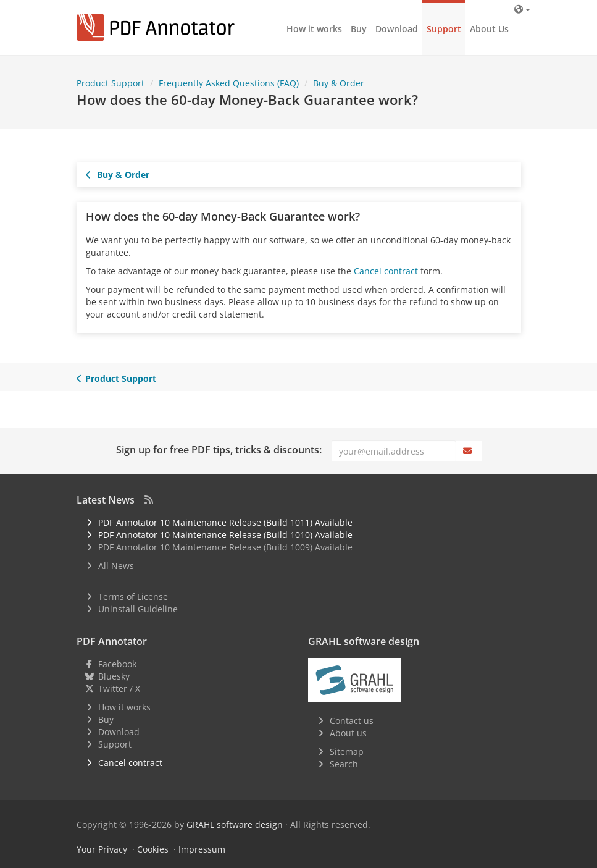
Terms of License (133, 596)
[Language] (522, 9)
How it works (314, 29)
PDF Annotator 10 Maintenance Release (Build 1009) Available (225, 547)
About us (348, 733)
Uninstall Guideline (138, 609)
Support (444, 29)
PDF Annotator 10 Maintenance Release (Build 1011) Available (225, 522)
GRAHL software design (235, 824)
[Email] (394, 451)
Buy (359, 29)
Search (344, 764)
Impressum (202, 849)
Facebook (117, 664)
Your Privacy (102, 849)
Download (397, 29)
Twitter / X (119, 689)
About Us (489, 29)
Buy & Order (118, 175)
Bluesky (114, 676)
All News (116, 566)
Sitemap (347, 752)
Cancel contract (386, 271)
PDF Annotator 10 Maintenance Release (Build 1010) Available (225, 535)
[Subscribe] (469, 451)
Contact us (352, 721)
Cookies (153, 849)
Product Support (117, 378)
